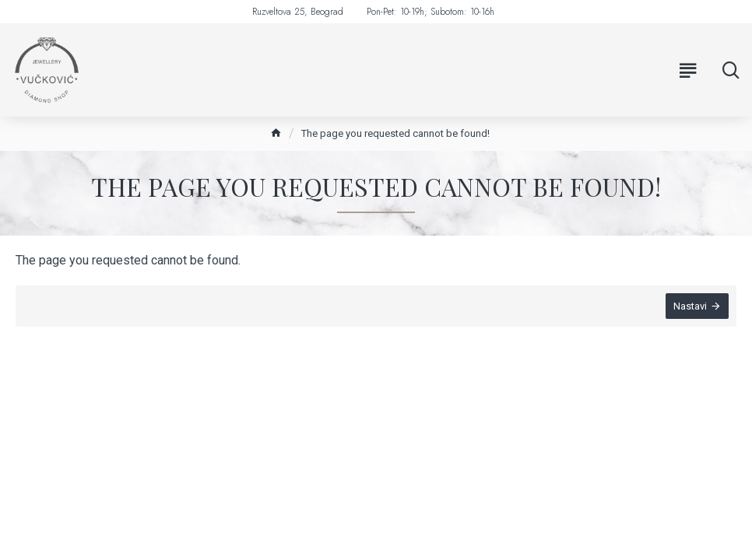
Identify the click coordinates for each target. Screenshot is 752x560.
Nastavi (690, 306)
